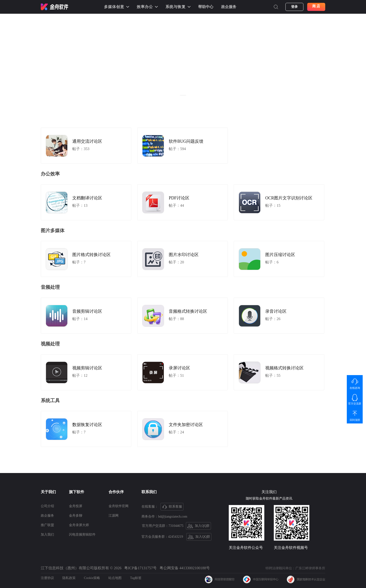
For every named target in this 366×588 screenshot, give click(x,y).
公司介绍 (47, 506)
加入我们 (47, 535)
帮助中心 (206, 7)
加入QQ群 (199, 526)
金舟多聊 (76, 516)
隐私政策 (69, 578)
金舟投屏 (76, 506)
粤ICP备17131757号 (140, 568)
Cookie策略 (92, 578)
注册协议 (47, 578)
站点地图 (115, 578)
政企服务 (229, 7)
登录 (294, 7)
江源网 (114, 516)
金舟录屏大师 (79, 525)
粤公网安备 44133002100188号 (185, 568)
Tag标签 (136, 578)
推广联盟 (47, 525)
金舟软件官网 (119, 506)
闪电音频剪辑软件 (82, 535)
